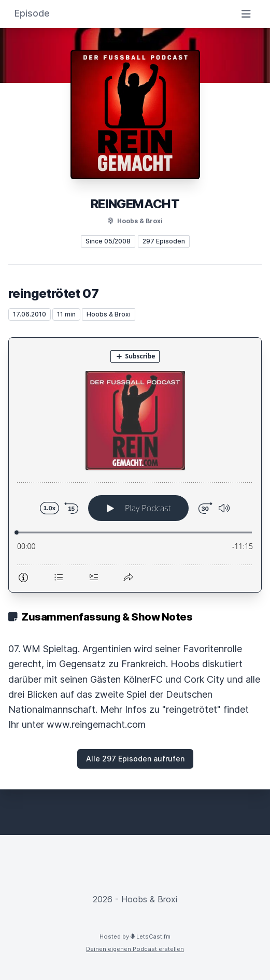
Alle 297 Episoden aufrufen (135, 759)
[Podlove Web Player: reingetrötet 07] (135, 465)
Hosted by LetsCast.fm (135, 936)
